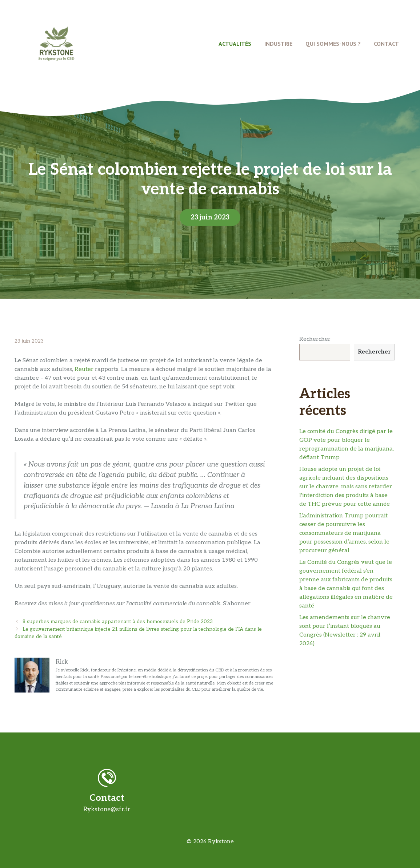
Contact (386, 44)
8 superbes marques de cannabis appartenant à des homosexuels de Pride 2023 (118, 622)
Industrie (278, 44)
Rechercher (315, 339)
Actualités (235, 44)
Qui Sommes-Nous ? (333, 44)
